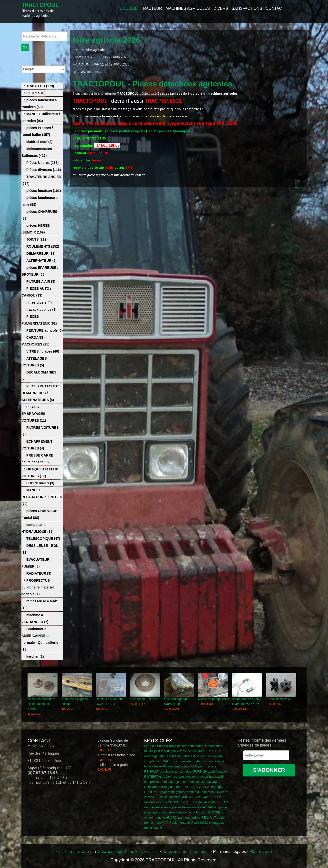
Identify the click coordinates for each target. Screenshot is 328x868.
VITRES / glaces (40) (43, 351)
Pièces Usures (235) (42, 163)
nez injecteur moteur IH (190, 761)
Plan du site (261, 851)
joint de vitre (214, 756)
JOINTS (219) (37, 239)
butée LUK (217, 777)
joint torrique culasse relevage (198, 782)
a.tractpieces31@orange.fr (169, 131)
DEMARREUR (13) (41, 253)
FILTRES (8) (36, 93)
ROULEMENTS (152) (43, 246)
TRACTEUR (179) (40, 86)
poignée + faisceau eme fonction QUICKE (191, 812)
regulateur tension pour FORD (181, 771)
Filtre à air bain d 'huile (160, 746)
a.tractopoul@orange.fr (125, 131)
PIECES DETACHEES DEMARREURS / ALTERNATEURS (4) (41, 393)
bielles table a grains (113, 765)
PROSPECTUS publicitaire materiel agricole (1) (38, 587)
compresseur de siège (160, 782)
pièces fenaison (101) (44, 191)
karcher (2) (35, 656)
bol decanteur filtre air (145, 699)
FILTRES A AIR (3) (41, 281)
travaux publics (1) (41, 309)
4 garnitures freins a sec (116, 755)
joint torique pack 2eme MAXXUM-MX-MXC (185, 751)
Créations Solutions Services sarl (128, 851)
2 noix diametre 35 (279, 699)
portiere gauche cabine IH (182, 792)
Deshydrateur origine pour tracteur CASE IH (175, 787)
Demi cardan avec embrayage (187, 777)
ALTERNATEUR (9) (41, 261)
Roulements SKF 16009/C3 (189, 823)
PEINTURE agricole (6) (44, 330)
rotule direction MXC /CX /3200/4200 (185, 797)
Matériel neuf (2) (39, 142)
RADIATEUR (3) (39, 573)
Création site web (73, 851)
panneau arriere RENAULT (197, 817)
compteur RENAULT (159, 761)
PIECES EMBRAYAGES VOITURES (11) (34, 414)
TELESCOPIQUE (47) (43, 539)
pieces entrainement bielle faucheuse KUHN (41, 704)
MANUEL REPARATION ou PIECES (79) (42, 497)
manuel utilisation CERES (211, 802)
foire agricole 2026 (106, 40)
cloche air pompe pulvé (214, 699)
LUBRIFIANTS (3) (40, 483)
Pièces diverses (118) (44, 170)
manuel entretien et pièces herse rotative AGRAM (179, 807)
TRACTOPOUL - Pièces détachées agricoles (152, 84)
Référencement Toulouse (186, 851)
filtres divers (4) (39, 302)
